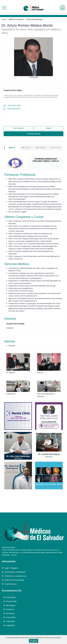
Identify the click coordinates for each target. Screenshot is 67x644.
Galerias (41, 147)
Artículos (55, 147)
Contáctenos (33, 134)
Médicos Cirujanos (16, 19)
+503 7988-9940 (12, 109)
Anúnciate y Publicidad (15, 572)
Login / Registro (11, 568)
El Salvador (11, 597)
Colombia (10, 621)
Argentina (10, 625)
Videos (26, 147)
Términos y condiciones (15, 576)
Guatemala (11, 601)
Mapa (49, 128)
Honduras (10, 613)
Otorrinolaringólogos (35, 19)
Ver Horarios (18, 128)
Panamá (10, 609)
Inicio (4, 19)
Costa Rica (11, 617)
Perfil (12, 147)
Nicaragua (11, 605)
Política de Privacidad (14, 580)
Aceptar (34, 641)
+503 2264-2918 (12, 106)
